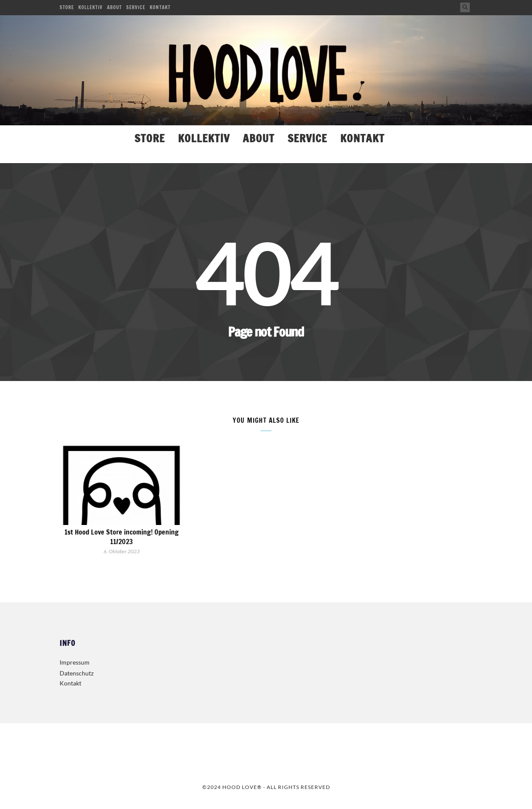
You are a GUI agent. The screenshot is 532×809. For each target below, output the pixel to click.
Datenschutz (77, 673)
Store (67, 7)
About (114, 7)
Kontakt (160, 7)
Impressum (75, 662)
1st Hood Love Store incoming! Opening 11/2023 (122, 537)
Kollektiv (90, 7)
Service (136, 7)
